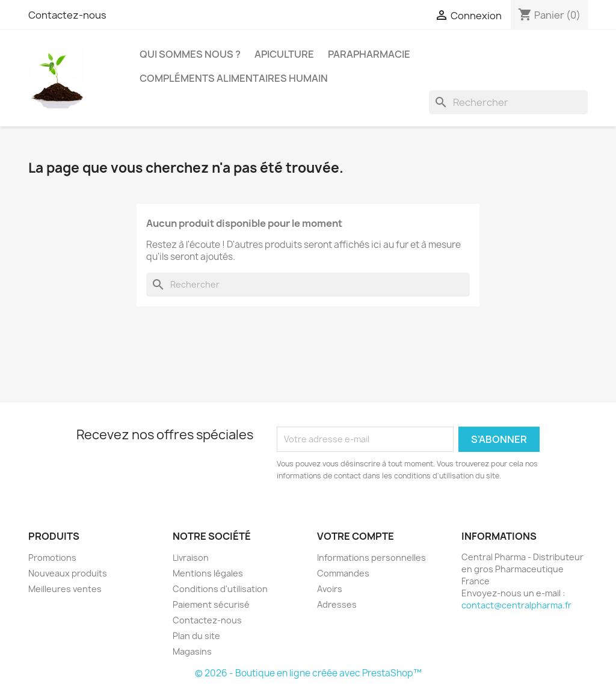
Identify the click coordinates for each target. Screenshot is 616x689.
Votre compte (356, 536)
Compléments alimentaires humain (234, 78)
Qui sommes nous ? (190, 54)
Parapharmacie (369, 54)
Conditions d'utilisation (220, 589)
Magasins (192, 651)
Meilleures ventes (65, 589)
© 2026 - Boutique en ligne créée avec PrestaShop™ (308, 673)
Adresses (337, 604)
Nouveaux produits (68, 573)
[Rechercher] (508, 102)
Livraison (191, 558)
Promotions (52, 558)
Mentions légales (208, 573)
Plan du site (196, 636)
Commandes (343, 573)
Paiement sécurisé (211, 604)
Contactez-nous (67, 15)
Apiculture (284, 54)
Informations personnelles (371, 558)
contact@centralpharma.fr (516, 605)
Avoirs (330, 589)
